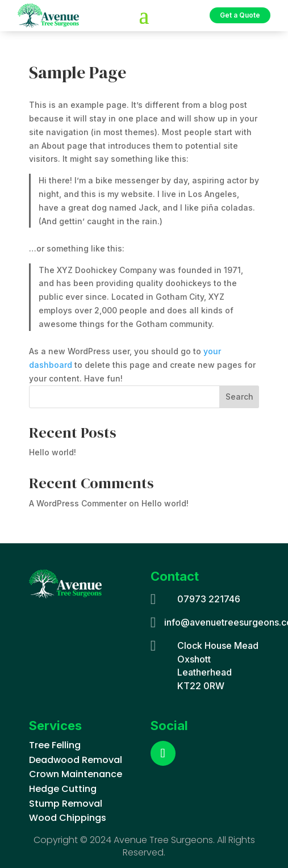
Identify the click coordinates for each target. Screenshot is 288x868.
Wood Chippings (68, 818)
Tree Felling (55, 745)
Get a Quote (240, 15)
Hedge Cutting (63, 789)
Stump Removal (66, 804)
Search (239, 397)
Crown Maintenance (76, 774)
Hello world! (53, 452)
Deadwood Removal (76, 760)
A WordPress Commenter (78, 503)
